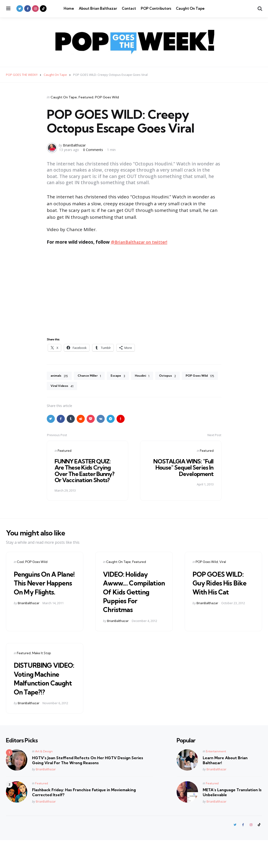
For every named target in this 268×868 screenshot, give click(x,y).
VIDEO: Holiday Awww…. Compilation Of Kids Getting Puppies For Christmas (132, 597)
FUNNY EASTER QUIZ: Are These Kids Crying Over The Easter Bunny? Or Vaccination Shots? (85, 472)
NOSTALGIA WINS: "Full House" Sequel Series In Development (183, 468)
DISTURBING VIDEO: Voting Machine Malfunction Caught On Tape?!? (41, 697)
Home (69, 8)
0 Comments (94, 150)
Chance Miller (92, 376)
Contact (129, 8)
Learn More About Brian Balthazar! (225, 788)
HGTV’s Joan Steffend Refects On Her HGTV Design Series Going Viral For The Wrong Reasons (88, 788)
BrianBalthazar (74, 145)
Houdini (148, 376)
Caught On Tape (190, 8)
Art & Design (44, 779)
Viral (223, 563)
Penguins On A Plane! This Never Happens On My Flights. (42, 588)
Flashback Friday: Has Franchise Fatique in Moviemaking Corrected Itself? (84, 820)
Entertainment (216, 779)
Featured (86, 97)
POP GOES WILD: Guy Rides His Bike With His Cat (218, 588)
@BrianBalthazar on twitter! (142, 242)
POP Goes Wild (107, 97)
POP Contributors (156, 8)
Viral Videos (105, 387)
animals (60, 376)
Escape (123, 376)
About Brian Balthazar (98, 8)
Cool (20, 563)
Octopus (176, 376)
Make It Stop (41, 663)
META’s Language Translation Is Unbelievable (232, 820)
